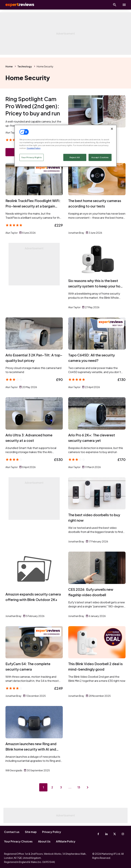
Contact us (12, 832)
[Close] (112, 129)
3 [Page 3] (61, 787)
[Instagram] (123, 834)
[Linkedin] (106, 834)
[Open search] (115, 5)
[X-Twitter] (115, 834)
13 (79, 787)
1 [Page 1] (43, 787)
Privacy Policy (52, 832)
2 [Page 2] (52, 787)
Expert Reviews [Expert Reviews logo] (17, 5)
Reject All (75, 157)
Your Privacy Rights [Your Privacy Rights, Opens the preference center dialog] (32, 157)
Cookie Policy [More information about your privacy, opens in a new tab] (34, 148)
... (70, 787)
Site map (31, 832)
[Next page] (88, 787)
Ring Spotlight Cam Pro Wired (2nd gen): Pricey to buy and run (33, 106)
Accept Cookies (100, 157)
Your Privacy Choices (18, 841)
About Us (44, 841)
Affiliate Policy (66, 841)
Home (9, 66)
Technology (25, 66)
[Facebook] (98, 834)
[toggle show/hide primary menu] (124, 5)
